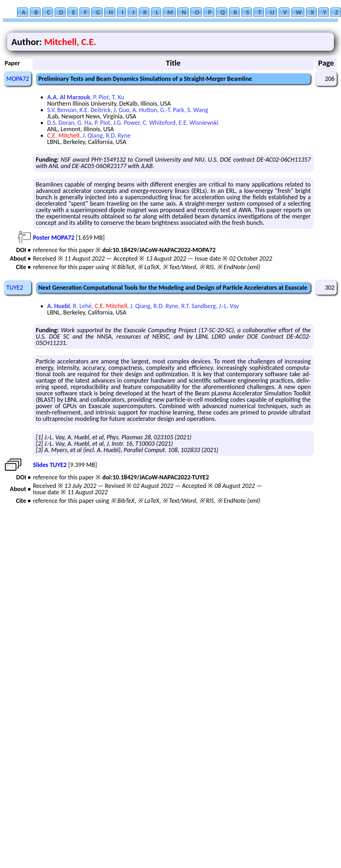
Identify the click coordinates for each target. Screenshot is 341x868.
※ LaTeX (148, 267)
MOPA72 (18, 79)
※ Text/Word (179, 267)
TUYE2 (15, 288)
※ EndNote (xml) (239, 267)
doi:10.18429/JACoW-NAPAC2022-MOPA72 (159, 250)
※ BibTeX (122, 267)
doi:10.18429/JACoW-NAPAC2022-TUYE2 (155, 477)
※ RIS (207, 267)
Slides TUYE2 (50, 465)
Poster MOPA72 (54, 238)
